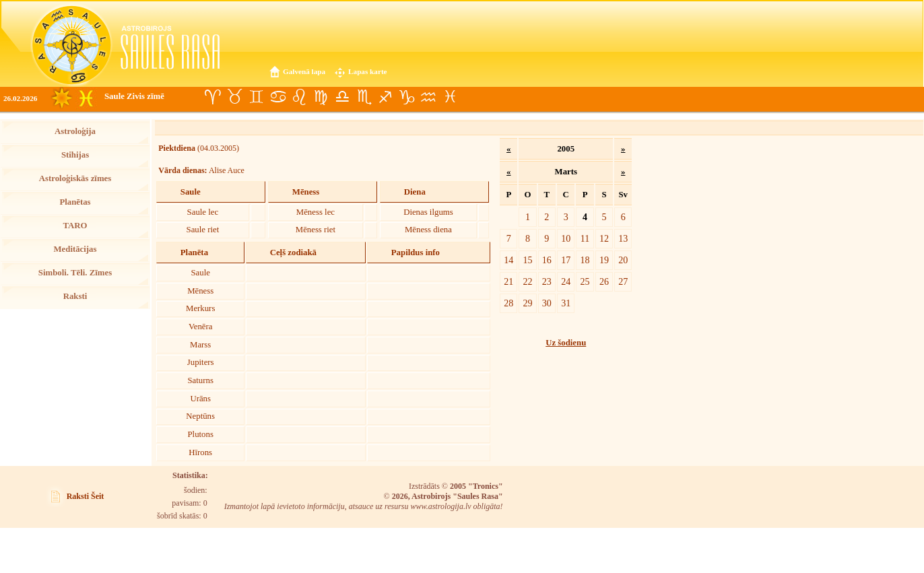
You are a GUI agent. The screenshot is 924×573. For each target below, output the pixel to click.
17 (566, 260)
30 (547, 303)
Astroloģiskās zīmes (75, 178)
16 (547, 260)
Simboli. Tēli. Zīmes (75, 273)
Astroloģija (75, 131)
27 (623, 281)
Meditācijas (75, 249)
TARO (75, 226)
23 (547, 281)
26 (604, 281)
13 (623, 238)
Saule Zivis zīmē (134, 96)
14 (508, 260)
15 (527, 260)
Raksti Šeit (86, 496)
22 (527, 281)
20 (623, 260)
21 (508, 281)
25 (585, 281)
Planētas (75, 202)
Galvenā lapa (304, 71)
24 (566, 281)
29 (527, 303)
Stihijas (75, 155)
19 (604, 260)
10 (566, 238)
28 (508, 303)
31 (566, 303)
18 (585, 260)
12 (604, 238)
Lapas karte (368, 71)
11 (585, 238)
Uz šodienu (566, 343)
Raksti (75, 296)
